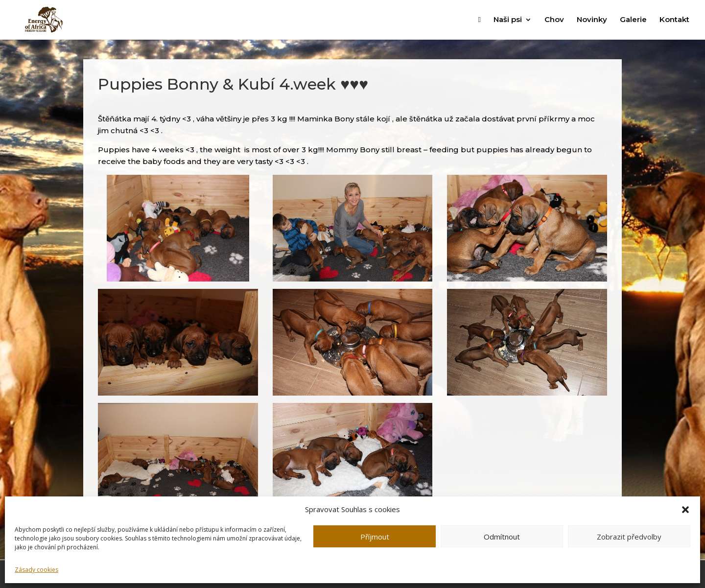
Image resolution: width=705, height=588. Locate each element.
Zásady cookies (36, 570)
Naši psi (508, 20)
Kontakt (674, 20)
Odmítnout (502, 537)
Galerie (633, 20)
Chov (554, 20)
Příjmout (375, 537)
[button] (685, 510)
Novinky (592, 20)
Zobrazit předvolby (629, 537)
